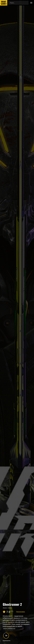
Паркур (10, 608)
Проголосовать (21, 612)
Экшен (5, 608)
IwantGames (4, 3)
